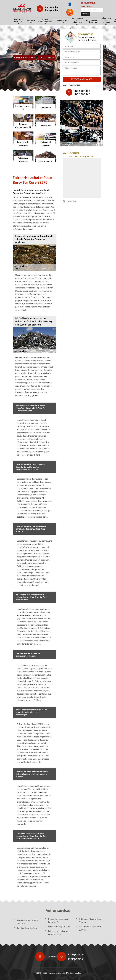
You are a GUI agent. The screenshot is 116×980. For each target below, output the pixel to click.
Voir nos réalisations (24, 58)
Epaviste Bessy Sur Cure (27, 928)
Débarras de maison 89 (106, 21)
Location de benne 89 (19, 22)
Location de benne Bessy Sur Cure (28, 922)
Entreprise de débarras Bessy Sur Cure (58, 933)
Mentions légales (73, 973)
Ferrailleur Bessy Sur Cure (59, 927)
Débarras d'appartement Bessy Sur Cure (59, 921)
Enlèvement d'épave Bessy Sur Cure (90, 921)
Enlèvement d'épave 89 (92, 21)
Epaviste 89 (31, 21)
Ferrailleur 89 (63, 21)
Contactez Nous (47, 58)
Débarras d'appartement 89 (46, 22)
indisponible (52, 7)
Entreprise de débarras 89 (77, 21)
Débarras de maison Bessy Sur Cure (90, 928)
